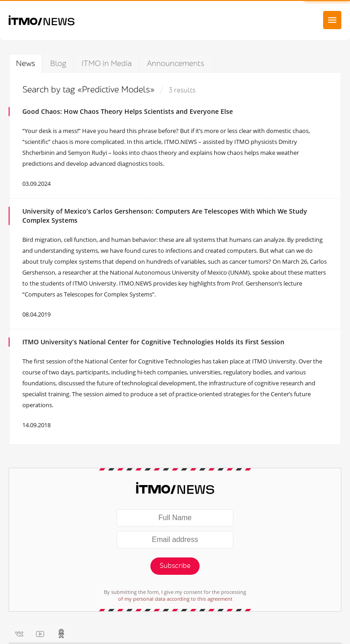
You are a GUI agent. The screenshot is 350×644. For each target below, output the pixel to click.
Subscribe (175, 566)
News (26, 64)
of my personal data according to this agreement (175, 599)
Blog (58, 64)
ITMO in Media (107, 64)
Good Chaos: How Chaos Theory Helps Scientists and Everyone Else (128, 111)
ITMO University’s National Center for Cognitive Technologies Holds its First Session (153, 342)
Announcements (175, 64)
